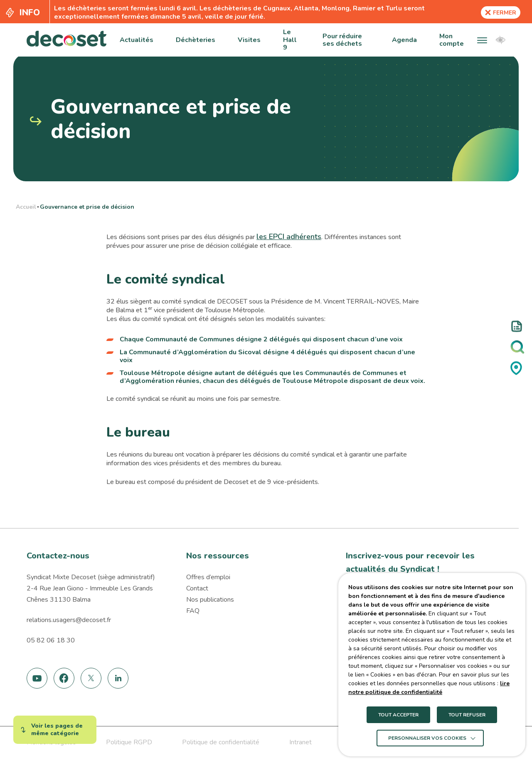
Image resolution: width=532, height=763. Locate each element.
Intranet (300, 742)
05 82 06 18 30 (51, 640)
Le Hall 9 (290, 40)
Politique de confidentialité (221, 742)
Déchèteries (196, 40)
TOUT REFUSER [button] (467, 715)
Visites (249, 40)
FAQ (193, 611)
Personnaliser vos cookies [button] (427, 738)
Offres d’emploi (208, 577)
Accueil (26, 207)
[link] (37, 678)
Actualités (137, 40)
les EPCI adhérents (289, 237)
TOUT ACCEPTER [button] (398, 715)
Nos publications (210, 600)
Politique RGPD (129, 742)
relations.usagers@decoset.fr (69, 620)
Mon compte (452, 40)
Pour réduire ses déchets (342, 40)
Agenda (404, 40)
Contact (197, 588)
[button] (482, 40)
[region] (266, 206)
